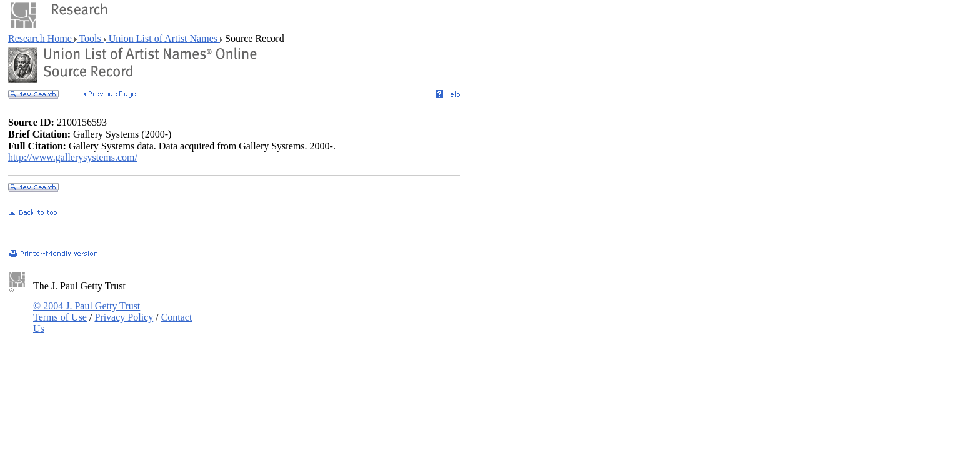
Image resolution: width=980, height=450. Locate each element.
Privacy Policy (124, 317)
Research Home (41, 38)
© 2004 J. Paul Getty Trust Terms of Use (87, 312)
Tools (90, 38)
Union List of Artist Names (163, 38)
